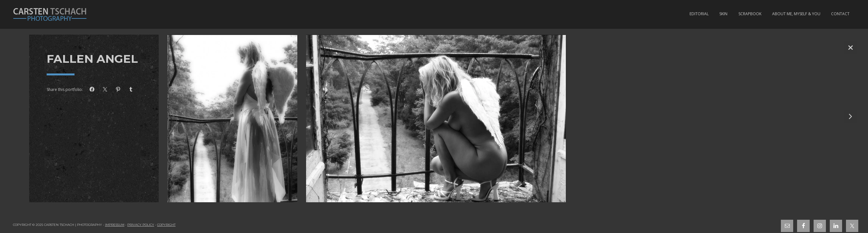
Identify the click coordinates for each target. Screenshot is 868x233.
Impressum (115, 225)
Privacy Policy (141, 225)
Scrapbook (750, 14)
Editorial (699, 14)
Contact (840, 14)
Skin (723, 14)
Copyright (166, 225)
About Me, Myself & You (796, 14)
